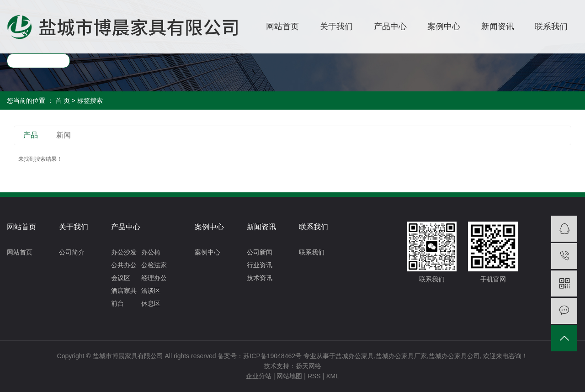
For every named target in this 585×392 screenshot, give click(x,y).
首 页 (63, 101)
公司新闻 (260, 252)
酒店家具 (124, 291)
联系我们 (551, 26)
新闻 (64, 135)
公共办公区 (124, 266)
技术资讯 (260, 278)
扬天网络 (308, 366)
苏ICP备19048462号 (272, 356)
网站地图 (289, 376)
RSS (314, 376)
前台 (117, 303)
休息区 (151, 303)
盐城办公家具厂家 (401, 356)
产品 (31, 135)
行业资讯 (260, 265)
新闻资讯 (498, 26)
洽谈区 (151, 291)
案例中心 (444, 26)
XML (332, 376)
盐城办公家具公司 (454, 356)
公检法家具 (154, 266)
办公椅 (151, 252)
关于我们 (336, 26)
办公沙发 (124, 252)
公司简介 (72, 252)
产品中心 (390, 26)
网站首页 (282, 26)
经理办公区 (154, 279)
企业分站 (259, 376)
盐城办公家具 (355, 356)
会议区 (121, 278)
